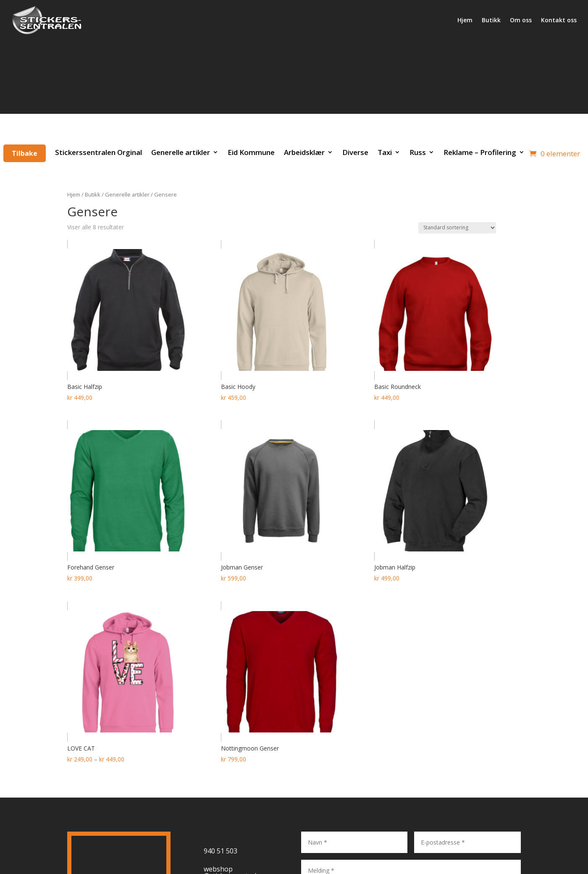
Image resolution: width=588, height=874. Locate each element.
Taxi (385, 152)
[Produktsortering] (457, 228)
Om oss (521, 20)
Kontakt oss (559, 20)
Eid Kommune (251, 152)
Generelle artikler (181, 152)
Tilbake (25, 153)
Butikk (491, 20)
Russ (418, 152)
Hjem (465, 20)
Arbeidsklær (304, 152)
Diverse (355, 152)
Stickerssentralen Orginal (98, 152)
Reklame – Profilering (480, 152)
